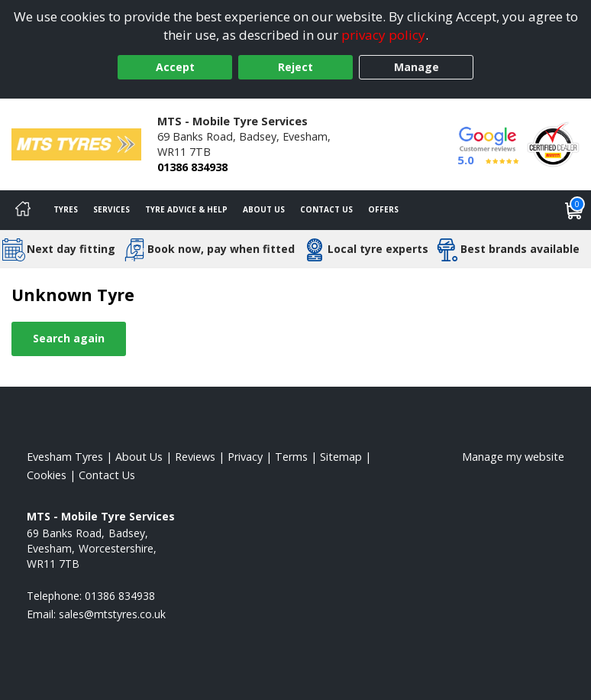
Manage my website (513, 457)
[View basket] (574, 210)
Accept (175, 67)
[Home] (23, 210)
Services (111, 209)
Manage (417, 67)
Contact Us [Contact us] (326, 209)
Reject (295, 67)
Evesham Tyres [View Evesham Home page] (65, 457)
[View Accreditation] (553, 143)
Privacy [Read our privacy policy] (245, 457)
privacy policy (383, 35)
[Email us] (112, 614)
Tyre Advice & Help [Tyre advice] (186, 209)
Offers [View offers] (383, 209)
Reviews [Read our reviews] (195, 457)
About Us (264, 209)
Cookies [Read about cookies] (47, 475)
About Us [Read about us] (139, 457)
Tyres (66, 209)
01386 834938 (192, 167)
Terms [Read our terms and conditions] (291, 457)
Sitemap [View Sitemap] (341, 457)
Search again (69, 338)
